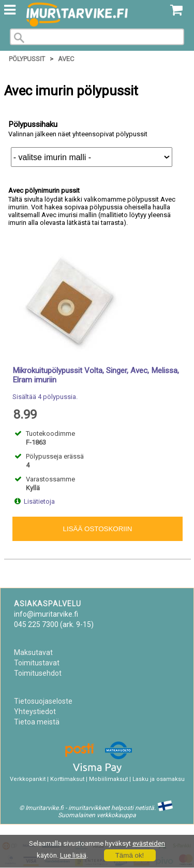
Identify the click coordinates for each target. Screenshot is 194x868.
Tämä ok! (130, 855)
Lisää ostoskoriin (98, 529)
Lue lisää (73, 855)
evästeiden (149, 843)
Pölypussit (27, 59)
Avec (66, 59)
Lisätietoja (39, 501)
